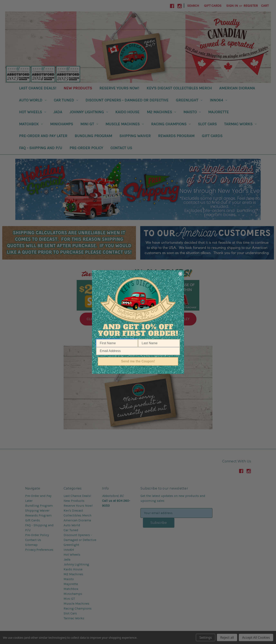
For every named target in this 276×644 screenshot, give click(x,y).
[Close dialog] (180, 274)
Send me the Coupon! (138, 361)
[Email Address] (138, 351)
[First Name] (117, 343)
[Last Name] (159, 343)
